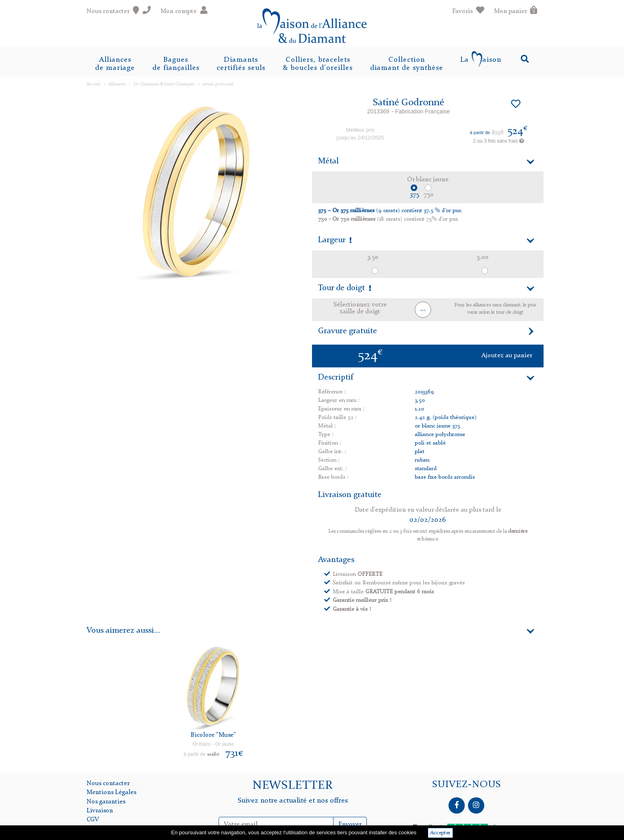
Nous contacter (108, 784)
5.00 (483, 257)
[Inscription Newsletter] (276, 825)
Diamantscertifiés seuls (241, 64)
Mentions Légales (111, 792)
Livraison (100, 811)
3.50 (373, 257)
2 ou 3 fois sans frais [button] (498, 141)
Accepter (440, 833)
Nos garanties (106, 802)
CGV (93, 820)
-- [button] (423, 310)
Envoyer (350, 825)
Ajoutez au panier (507, 356)
